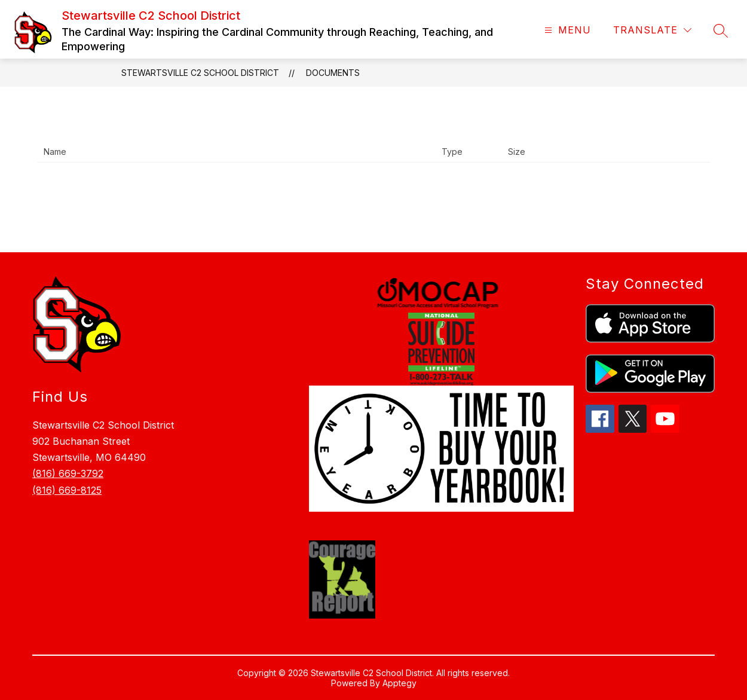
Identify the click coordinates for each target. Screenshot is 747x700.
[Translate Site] (652, 30)
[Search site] (721, 30)
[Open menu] (566, 30)
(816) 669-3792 (68, 473)
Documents (333, 73)
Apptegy (399, 683)
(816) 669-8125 (67, 490)
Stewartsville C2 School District (200, 73)
